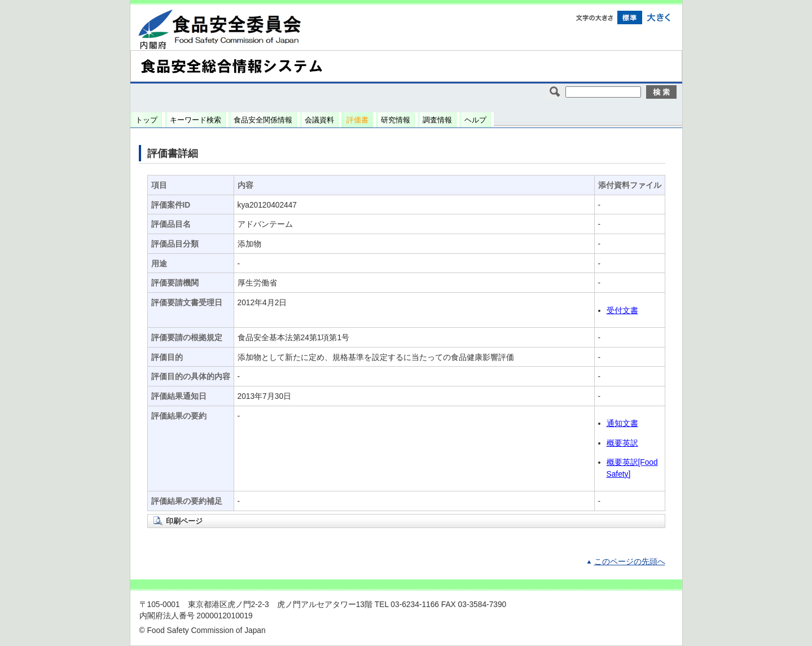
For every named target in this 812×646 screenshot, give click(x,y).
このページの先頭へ (630, 562)
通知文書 (622, 423)
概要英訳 (622, 443)
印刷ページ (184, 521)
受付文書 (622, 311)
